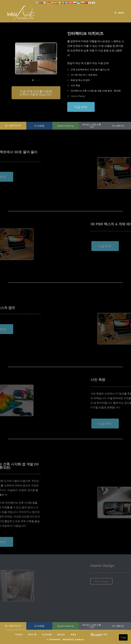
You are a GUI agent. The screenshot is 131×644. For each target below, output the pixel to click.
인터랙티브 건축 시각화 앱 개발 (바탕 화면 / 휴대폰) (96, 91)
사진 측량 (75, 85)
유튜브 (73, 635)
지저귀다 (19, 635)
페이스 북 (32, 635)
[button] (15, 58)
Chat (123, 637)
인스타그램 (47, 635)
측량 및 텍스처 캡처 (80, 80)
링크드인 (61, 635)
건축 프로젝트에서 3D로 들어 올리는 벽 (90, 70)
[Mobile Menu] (119, 13)
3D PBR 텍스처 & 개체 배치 (84, 75)
